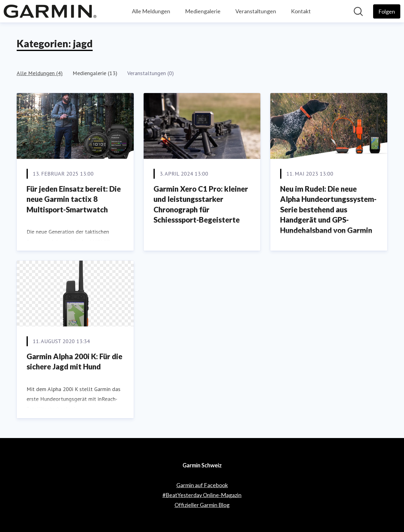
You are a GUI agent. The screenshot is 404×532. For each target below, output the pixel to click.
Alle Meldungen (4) (40, 73)
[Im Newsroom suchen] (358, 11)
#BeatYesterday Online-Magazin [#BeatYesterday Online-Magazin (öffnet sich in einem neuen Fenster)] (202, 495)
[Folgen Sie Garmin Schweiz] (387, 11)
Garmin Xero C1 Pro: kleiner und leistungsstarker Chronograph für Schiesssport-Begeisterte (201, 204)
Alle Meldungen (151, 11)
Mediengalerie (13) (95, 73)
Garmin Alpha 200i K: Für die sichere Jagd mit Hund (74, 362)
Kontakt (301, 11)
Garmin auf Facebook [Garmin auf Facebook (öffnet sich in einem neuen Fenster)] (202, 485)
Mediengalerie (203, 11)
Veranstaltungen (256, 11)
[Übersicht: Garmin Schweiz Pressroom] (50, 11)
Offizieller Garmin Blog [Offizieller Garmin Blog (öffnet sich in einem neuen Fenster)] (202, 505)
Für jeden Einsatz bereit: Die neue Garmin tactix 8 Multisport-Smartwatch (74, 199)
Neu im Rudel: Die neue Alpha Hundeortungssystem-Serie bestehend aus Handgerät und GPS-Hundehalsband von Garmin (328, 209)
